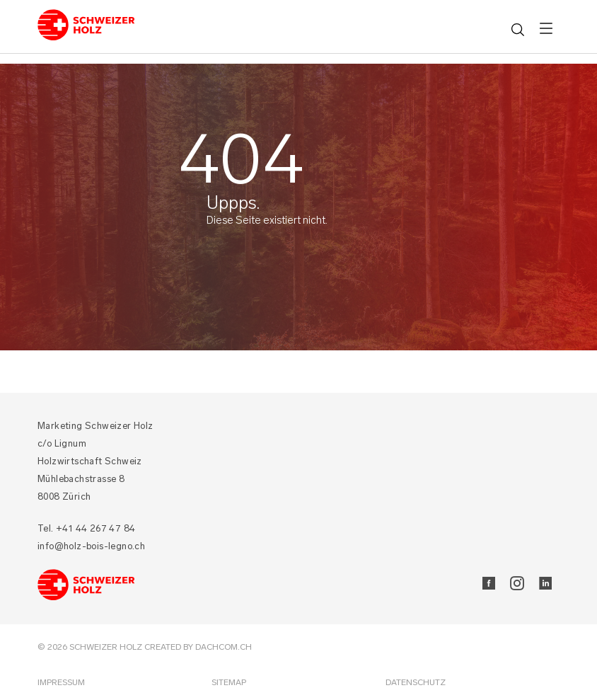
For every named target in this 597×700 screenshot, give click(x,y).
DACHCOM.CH (224, 647)
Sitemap (229, 682)
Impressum (61, 682)
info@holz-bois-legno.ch (91, 546)
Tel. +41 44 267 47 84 (86, 528)
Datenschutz (416, 682)
